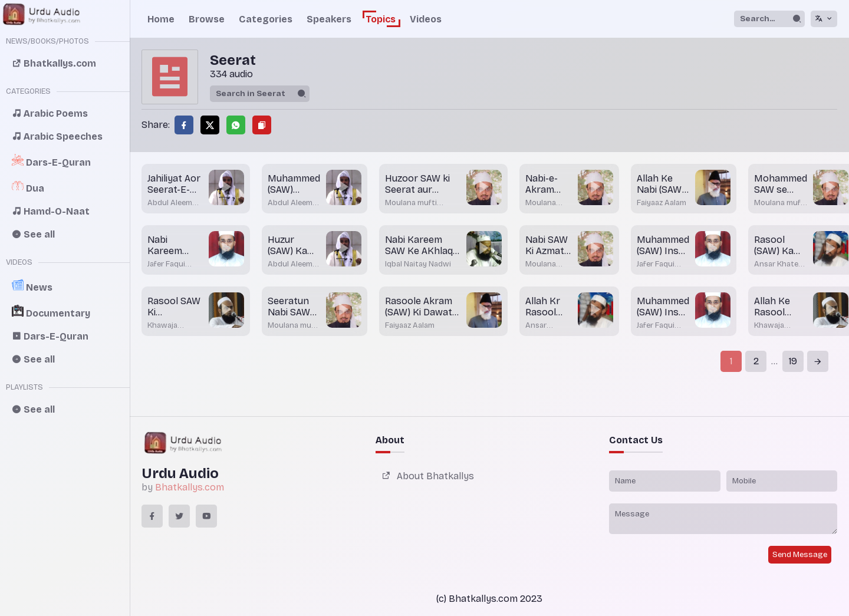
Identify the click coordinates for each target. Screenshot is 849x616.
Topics (381, 19)
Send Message (800, 555)
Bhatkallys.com (190, 487)
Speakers (329, 19)
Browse (207, 19)
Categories (266, 19)
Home (161, 19)
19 (793, 361)
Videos (426, 19)
